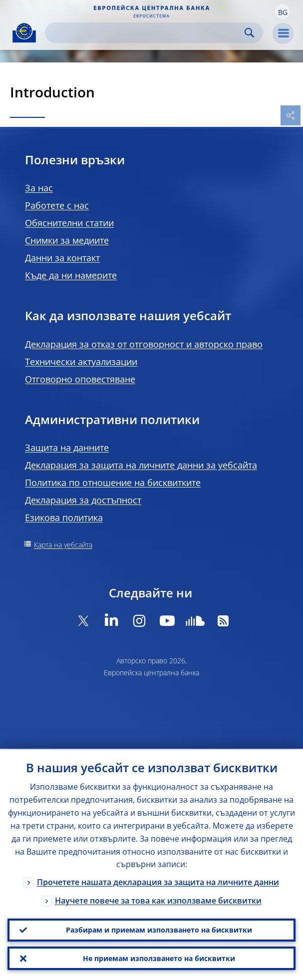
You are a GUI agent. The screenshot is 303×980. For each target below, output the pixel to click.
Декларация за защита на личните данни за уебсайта (141, 465)
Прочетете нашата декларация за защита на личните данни (158, 881)
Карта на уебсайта (63, 545)
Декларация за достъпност (83, 500)
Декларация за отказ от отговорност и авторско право (144, 344)
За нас (39, 188)
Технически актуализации (81, 362)
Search (249, 33)
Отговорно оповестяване (80, 379)
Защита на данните (67, 448)
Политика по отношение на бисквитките (113, 483)
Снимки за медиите (67, 240)
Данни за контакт (62, 258)
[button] (283, 11)
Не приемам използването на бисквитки (159, 958)
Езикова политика (64, 517)
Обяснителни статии (69, 223)
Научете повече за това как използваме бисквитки (158, 900)
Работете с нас (57, 205)
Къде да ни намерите (71, 275)
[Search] (146, 33)
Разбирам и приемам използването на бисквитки (159, 929)
